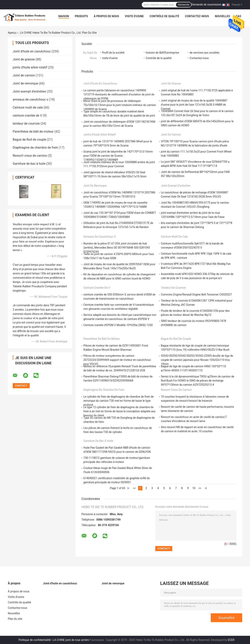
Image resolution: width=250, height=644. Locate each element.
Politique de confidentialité (35, 640)
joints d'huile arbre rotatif (30, 67)
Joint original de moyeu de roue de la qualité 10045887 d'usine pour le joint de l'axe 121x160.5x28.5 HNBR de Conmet (194, 105)
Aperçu (12, 33)
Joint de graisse (24, 59)
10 (194, 488)
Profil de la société (113, 53)
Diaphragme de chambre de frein (35, 148)
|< (128, 488)
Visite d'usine (134, 16)
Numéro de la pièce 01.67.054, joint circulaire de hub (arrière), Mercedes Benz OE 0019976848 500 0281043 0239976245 (117, 248)
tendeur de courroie (26, 124)
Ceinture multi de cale (28, 107)
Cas (238, 16)
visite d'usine (110, 58)
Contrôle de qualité (164, 16)
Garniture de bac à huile (29, 164)
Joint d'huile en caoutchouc (32, 51)
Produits (81, 16)
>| (206, 488)
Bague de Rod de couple (29, 140)
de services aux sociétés (204, 53)
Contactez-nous (197, 16)
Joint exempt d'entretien (29, 91)
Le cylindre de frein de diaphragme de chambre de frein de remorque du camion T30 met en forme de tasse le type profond (119, 401)
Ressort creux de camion (30, 156)
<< (134, 488)
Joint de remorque (25, 83)
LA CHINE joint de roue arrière (71, 640)
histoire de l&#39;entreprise (162, 53)
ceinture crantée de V (27, 115)
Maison (64, 16)
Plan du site (15, 619)
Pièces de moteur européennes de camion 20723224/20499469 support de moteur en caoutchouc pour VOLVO (117, 360)
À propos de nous (106, 16)
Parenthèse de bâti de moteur (33, 132)
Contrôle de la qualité (159, 58)
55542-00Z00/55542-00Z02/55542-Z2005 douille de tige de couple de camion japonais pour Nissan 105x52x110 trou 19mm (197, 360)
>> (200, 488)
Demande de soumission (206, 4)
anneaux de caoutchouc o (31, 99)
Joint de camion (24, 75)
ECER (231, 640)
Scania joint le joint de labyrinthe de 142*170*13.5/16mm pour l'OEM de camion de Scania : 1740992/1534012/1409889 (118, 156)
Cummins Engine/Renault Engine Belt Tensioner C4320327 (196, 295)
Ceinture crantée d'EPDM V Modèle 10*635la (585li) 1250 (118, 325)
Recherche (184, 5)
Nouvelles (222, 16)
